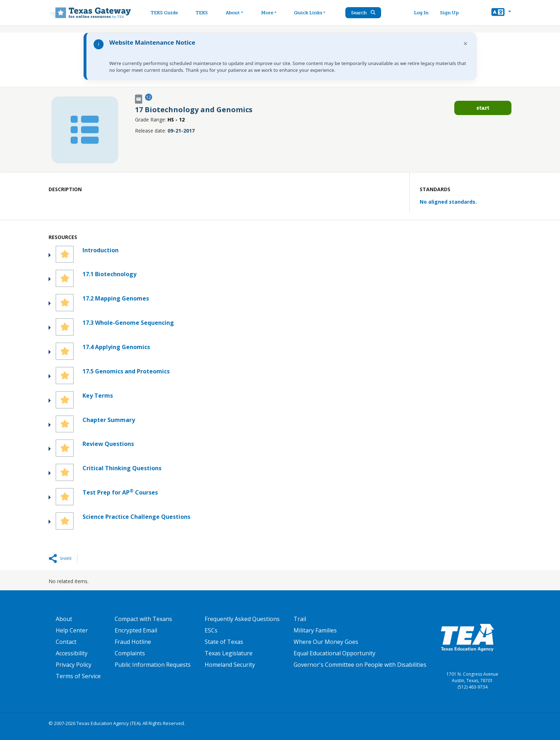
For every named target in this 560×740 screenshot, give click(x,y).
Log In (421, 13)
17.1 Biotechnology (109, 274)
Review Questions (108, 444)
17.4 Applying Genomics (116, 347)
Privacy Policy (74, 665)
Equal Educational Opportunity (334, 653)
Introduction (101, 250)
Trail (300, 619)
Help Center (72, 630)
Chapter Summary (109, 420)
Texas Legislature (229, 653)
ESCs (211, 630)
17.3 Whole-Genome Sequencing (128, 323)
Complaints (130, 653)
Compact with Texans (143, 619)
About (64, 619)
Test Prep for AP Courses (120, 492)
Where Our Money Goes (326, 642)
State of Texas (224, 642)
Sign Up (449, 13)
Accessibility (72, 653)
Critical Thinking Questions (122, 468)
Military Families (315, 630)
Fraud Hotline (133, 642)
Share (66, 558)
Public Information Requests (153, 665)
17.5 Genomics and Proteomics (126, 371)
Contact (66, 642)
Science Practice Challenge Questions (136, 517)
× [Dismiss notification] (466, 43)
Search (364, 13)
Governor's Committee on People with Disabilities (360, 665)
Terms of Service (78, 676)
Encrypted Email (136, 630)
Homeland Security (230, 665)
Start (483, 108)
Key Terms (98, 396)
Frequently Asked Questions (242, 619)
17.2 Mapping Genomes (116, 298)
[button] (501, 13)
